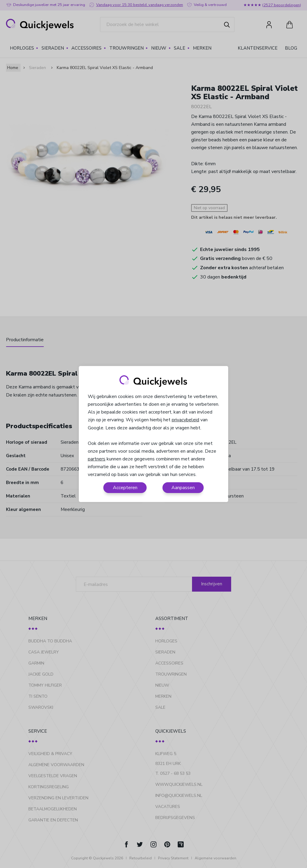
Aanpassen (183, 488)
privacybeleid (185, 420)
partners (97, 459)
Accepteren (125, 488)
